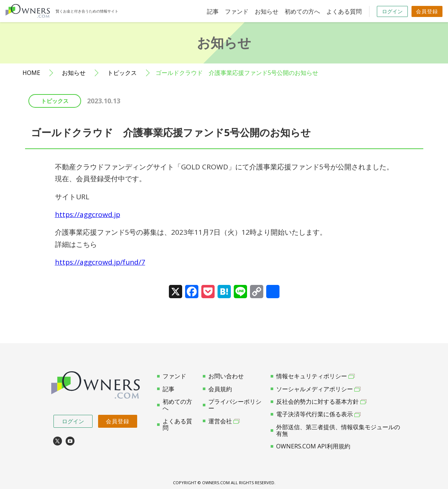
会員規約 (217, 389)
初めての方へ (302, 11)
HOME (31, 73)
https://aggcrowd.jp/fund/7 (100, 262)
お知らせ (267, 11)
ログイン (392, 11)
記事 (213, 11)
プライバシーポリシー (232, 405)
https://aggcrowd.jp (88, 214)
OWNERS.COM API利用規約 (310, 446)
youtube (70, 441)
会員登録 (427, 11)
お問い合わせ (223, 376)
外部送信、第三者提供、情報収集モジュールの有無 (335, 431)
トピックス (122, 73)
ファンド (237, 11)
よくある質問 (344, 11)
